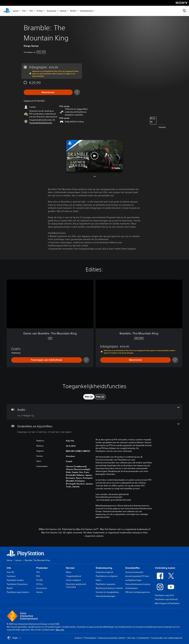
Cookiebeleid (143, 638)
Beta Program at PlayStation (167, 603)
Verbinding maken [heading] (165, 568)
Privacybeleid (90, 638)
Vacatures (11, 576)
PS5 (24, 11)
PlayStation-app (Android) (166, 599)
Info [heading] (9, 568)
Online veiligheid (73, 580)
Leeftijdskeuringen (133, 580)
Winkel (73, 11)
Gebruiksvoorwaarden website (112, 638)
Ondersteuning (86, 11)
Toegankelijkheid (73, 576)
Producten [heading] (42, 568)
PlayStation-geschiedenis (18, 592)
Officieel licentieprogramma (138, 592)
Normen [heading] (70, 568)
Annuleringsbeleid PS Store (137, 576)
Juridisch (78, 638)
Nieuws (63, 11)
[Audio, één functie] (94, 412)
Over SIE (10, 572)
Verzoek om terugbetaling (107, 592)
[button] (41, 123)
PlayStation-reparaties (106, 584)
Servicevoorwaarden (134, 572)
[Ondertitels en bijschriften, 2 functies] (94, 428)
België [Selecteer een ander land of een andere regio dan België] (14, 638)
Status (99, 580)
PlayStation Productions (17, 584)
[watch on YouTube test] (116, 168)
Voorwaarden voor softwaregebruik (167, 638)
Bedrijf (10, 588)
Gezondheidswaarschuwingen (109, 497)
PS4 (31, 11)
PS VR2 (39, 580)
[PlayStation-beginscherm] (7, 11)
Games (16, 11)
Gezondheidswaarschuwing (138, 584)
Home (9, 560)
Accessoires (51, 11)
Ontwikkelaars (132, 588)
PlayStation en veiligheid (107, 576)
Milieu (69, 572)
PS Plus (40, 11)
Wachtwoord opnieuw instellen (109, 588)
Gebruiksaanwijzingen (106, 596)
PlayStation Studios (15, 580)
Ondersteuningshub (104, 572)
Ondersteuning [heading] (104, 568)
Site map (131, 638)
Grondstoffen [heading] (133, 568)
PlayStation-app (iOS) (164, 595)
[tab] (89, 397)
